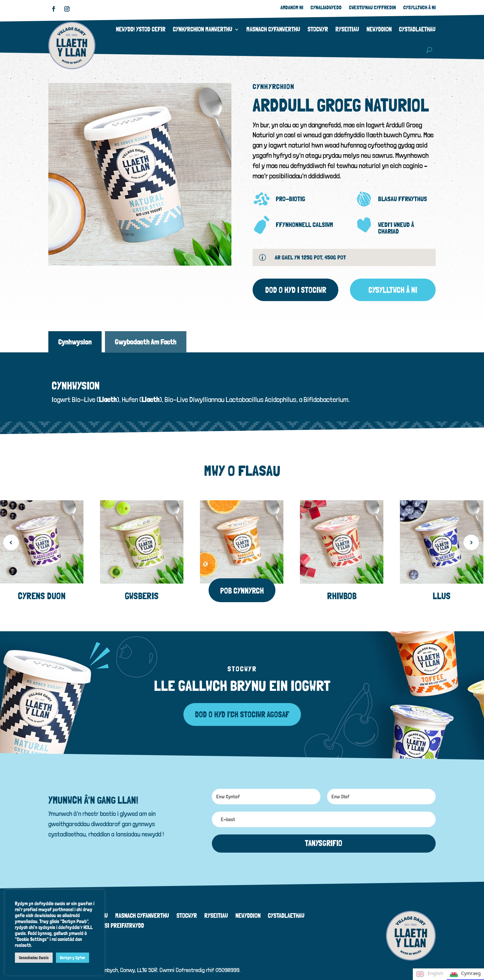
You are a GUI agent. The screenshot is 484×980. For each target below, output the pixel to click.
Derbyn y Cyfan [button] (73, 958)
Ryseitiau (347, 29)
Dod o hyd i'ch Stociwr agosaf (242, 707)
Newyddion (379, 29)
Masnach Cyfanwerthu (273, 29)
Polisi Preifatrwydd (119, 919)
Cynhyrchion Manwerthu (203, 29)
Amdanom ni (292, 8)
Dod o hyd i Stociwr (296, 290)
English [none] (430, 974)
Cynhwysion (75, 342)
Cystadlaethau (417, 29)
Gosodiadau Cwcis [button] (34, 958)
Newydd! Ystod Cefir (141, 29)
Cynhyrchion (273, 86)
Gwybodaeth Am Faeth (146, 342)
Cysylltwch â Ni (419, 8)
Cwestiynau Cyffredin (372, 8)
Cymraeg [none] (465, 974)
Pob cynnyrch (242, 583)
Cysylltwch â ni (393, 290)
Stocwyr (318, 29)
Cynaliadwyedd (326, 8)
